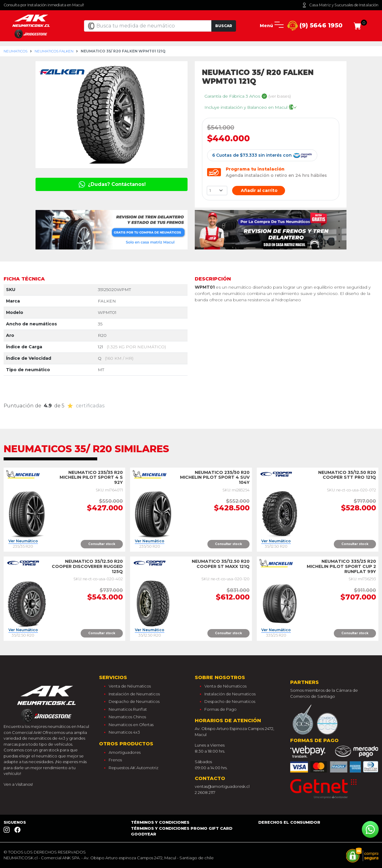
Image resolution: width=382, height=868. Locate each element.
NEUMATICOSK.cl (21, 858)
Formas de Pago (221, 709)
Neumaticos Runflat (128, 709)
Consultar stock (102, 544)
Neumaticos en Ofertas (131, 725)
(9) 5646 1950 (315, 26)
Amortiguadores (125, 752)
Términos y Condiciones (160, 822)
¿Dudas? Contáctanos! (112, 184)
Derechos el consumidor (289, 822)
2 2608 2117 (205, 792)
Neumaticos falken (54, 51)
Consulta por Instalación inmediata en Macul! (44, 5)
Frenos (115, 760)
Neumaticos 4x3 (124, 732)
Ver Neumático (23, 541)
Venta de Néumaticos (130, 686)
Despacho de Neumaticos (134, 701)
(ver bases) (280, 96)
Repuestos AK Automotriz (134, 768)
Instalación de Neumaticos (134, 694)
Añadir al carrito (259, 190)
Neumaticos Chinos (127, 717)
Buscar (224, 26)
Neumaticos (16, 51)
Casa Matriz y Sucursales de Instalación (340, 5)
